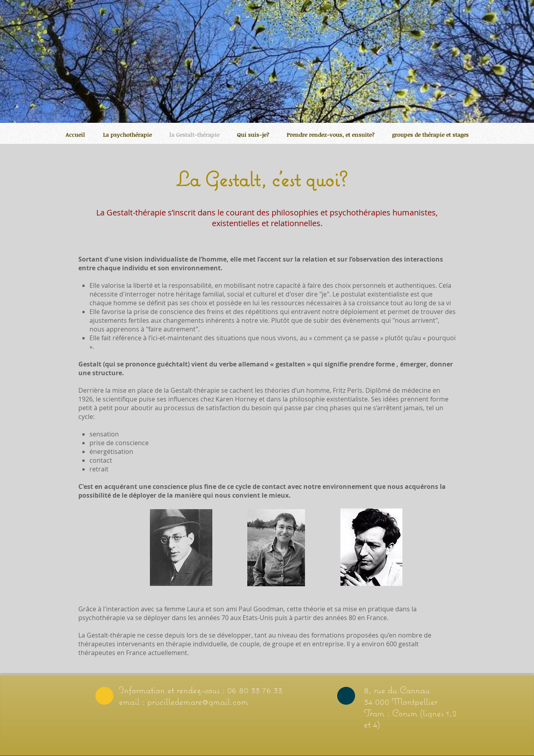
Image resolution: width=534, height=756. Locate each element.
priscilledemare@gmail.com (198, 701)
